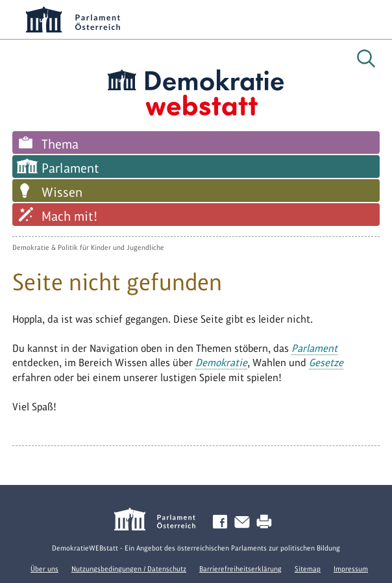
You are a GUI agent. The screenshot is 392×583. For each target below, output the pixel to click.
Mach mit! (69, 216)
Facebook (223, 522)
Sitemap (308, 569)
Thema (60, 144)
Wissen (62, 192)
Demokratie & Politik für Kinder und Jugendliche (88, 247)
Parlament (70, 168)
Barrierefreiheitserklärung (240, 569)
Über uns (44, 569)
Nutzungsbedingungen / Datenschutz (129, 569)
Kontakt (245, 522)
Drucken (267, 522)
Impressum (351, 569)
